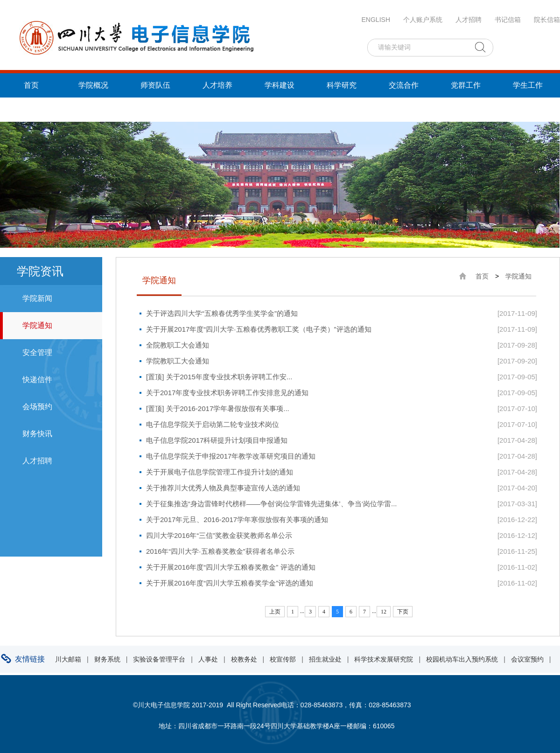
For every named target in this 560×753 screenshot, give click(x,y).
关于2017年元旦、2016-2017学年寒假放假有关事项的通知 (237, 519)
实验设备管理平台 (159, 659)
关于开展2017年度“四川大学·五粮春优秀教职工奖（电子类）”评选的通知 (259, 329)
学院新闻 (37, 298)
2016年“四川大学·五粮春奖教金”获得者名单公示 (220, 551)
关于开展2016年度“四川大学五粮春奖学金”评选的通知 (230, 583)
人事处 (208, 659)
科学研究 (342, 85)
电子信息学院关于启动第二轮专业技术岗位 (213, 424)
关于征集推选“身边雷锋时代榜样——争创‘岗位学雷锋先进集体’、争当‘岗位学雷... (272, 504)
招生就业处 (325, 659)
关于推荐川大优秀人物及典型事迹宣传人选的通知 (223, 488)
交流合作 (404, 85)
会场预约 (37, 407)
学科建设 (280, 85)
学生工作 (528, 85)
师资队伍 (155, 85)
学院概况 (93, 85)
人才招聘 (469, 20)
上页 (275, 612)
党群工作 (466, 85)
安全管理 (37, 352)
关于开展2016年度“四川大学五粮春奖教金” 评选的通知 (231, 567)
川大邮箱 (68, 659)
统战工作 (31, 109)
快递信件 (37, 380)
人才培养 (217, 85)
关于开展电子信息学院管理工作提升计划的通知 (220, 472)
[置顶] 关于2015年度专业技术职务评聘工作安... (219, 377)
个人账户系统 (423, 20)
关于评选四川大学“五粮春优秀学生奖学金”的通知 (222, 313)
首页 (31, 85)
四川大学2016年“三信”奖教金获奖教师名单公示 (219, 535)
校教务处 (244, 659)
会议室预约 (527, 659)
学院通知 (37, 325)
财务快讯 (37, 434)
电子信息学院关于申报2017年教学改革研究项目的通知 (231, 456)
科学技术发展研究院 (384, 659)
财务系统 (107, 659)
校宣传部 (283, 659)
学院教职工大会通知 (178, 361)
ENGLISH (376, 20)
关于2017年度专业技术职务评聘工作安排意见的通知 (227, 393)
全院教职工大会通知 (178, 345)
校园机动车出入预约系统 (462, 659)
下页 (403, 612)
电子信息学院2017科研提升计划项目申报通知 (217, 440)
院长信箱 (547, 20)
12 (384, 612)
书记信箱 (508, 20)
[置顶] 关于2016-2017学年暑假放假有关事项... (218, 408)
